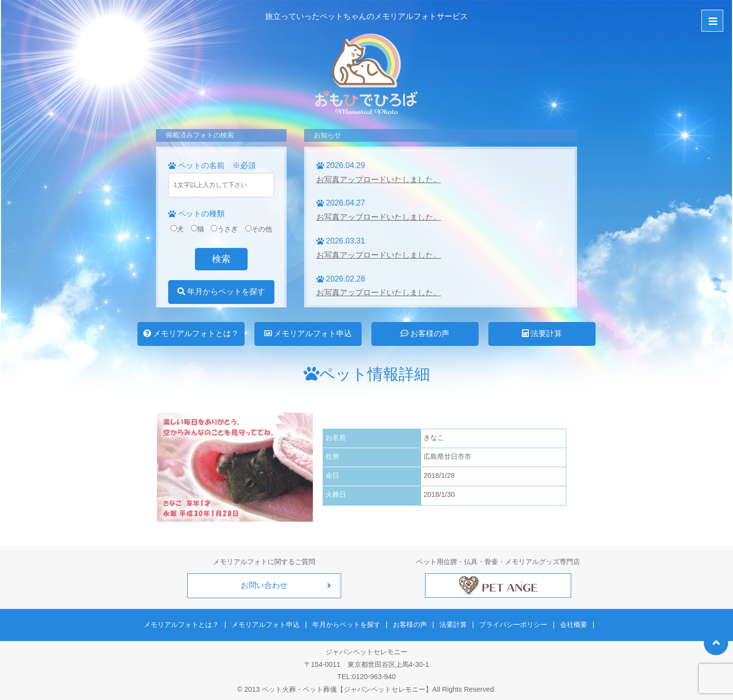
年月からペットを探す (221, 292)
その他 (259, 229)
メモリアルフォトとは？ (191, 333)
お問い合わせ (264, 585)
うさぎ (224, 229)
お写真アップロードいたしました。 (379, 180)
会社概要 (571, 624)
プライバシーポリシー (512, 624)
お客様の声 (425, 333)
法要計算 (542, 333)
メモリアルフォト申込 (308, 333)
